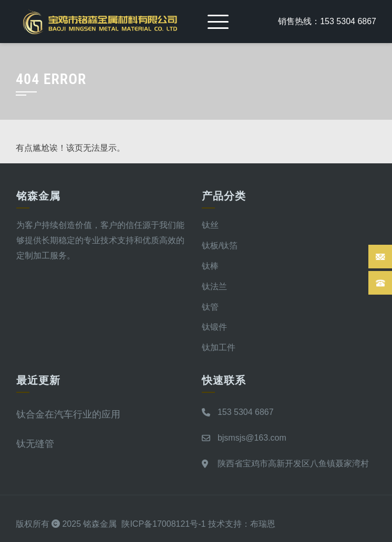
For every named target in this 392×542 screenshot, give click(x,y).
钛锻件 (214, 327)
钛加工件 (219, 347)
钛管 (210, 307)
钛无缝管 (35, 444)
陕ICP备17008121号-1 (163, 524)
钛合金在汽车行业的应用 (68, 414)
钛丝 (210, 225)
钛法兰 (214, 286)
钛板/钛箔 (220, 246)
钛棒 (210, 266)
